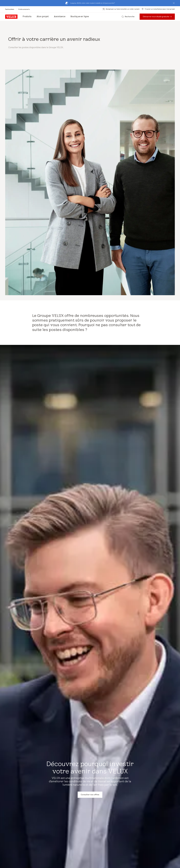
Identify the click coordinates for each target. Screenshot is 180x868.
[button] (174, 3)
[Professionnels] (24, 9)
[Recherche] (128, 17)
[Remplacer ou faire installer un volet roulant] (121, 9)
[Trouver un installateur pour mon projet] (158, 9)
